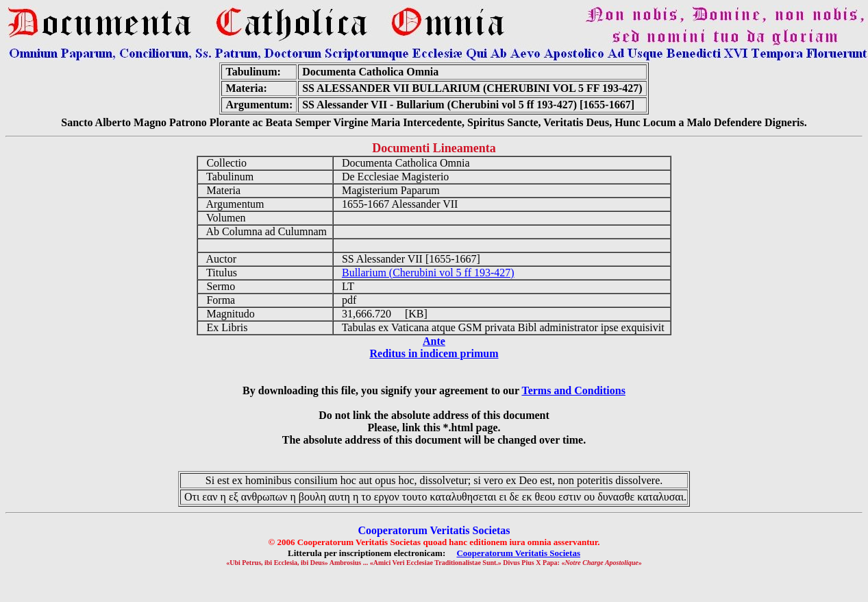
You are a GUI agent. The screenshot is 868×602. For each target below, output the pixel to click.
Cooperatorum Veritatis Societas (518, 553)
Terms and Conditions (573, 390)
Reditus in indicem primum (434, 353)
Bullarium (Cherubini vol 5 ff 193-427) (428, 273)
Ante (434, 341)
